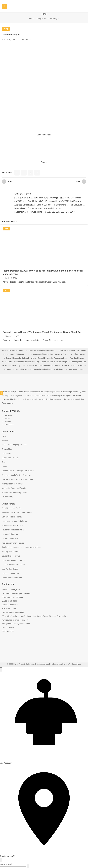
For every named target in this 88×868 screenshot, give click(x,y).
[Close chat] (1, 860)
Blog (39, 19)
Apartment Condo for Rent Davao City (17, 475)
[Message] (13, 864)
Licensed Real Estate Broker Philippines (17, 479)
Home (32, 19)
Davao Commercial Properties (14, 565)
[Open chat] (1, 670)
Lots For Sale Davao (10, 569)
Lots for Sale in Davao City (68, 350)
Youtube (7, 422)
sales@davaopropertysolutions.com (16, 624)
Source (44, 162)
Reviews (5, 440)
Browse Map (7, 449)
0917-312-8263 (8, 627)
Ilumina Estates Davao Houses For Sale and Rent (21, 547)
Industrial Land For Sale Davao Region (17, 512)
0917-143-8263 (8, 631)
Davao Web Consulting (71, 664)
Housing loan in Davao (11, 552)
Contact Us (6, 453)
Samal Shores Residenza (12, 517)
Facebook (7, 415)
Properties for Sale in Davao (13, 526)
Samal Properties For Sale (12, 508)
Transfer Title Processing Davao (14, 493)
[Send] (28, 866)
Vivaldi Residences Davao (12, 578)
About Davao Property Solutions (14, 445)
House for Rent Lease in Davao (14, 530)
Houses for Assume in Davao (13, 560)
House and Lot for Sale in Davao (15, 521)
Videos (5, 466)
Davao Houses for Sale (11, 556)
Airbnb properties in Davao (12, 484)
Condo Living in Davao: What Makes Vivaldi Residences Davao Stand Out (42, 332)
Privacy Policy (7, 497)
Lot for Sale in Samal (10, 539)
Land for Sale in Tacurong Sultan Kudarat (18, 471)
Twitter (6, 418)
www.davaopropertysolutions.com (15, 620)
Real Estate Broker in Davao (13, 543)
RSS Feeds (8, 425)
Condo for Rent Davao (11, 573)
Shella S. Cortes (23, 194)
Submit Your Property (10, 458)
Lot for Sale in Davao (10, 534)
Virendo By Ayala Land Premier (14, 488)
